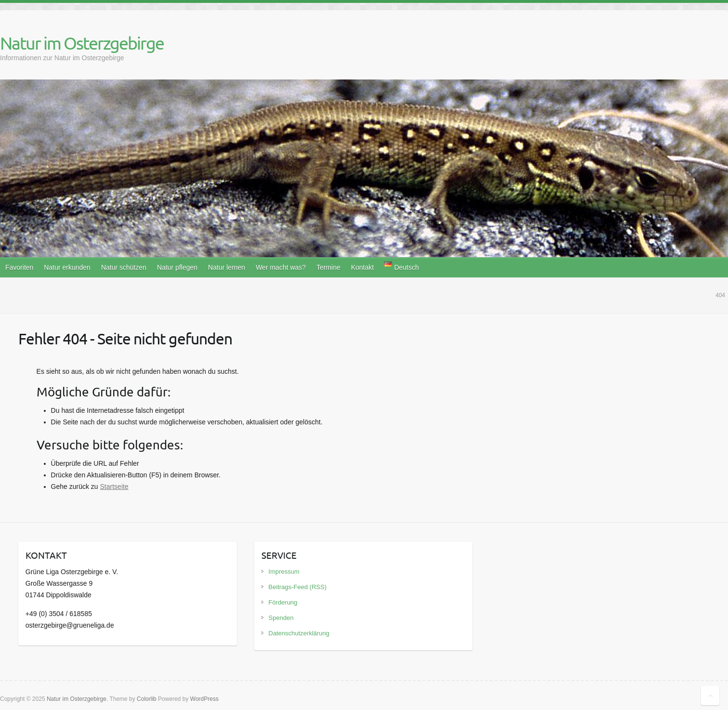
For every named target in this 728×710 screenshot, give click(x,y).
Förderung (283, 602)
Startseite (114, 486)
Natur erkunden (67, 267)
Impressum (284, 572)
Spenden (281, 618)
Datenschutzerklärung (299, 633)
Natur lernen (227, 267)
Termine (328, 267)
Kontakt (362, 267)
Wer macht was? (281, 267)
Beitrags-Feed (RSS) (298, 587)
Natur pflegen (177, 267)
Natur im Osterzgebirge (82, 43)
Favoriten (19, 267)
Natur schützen (124, 267)
